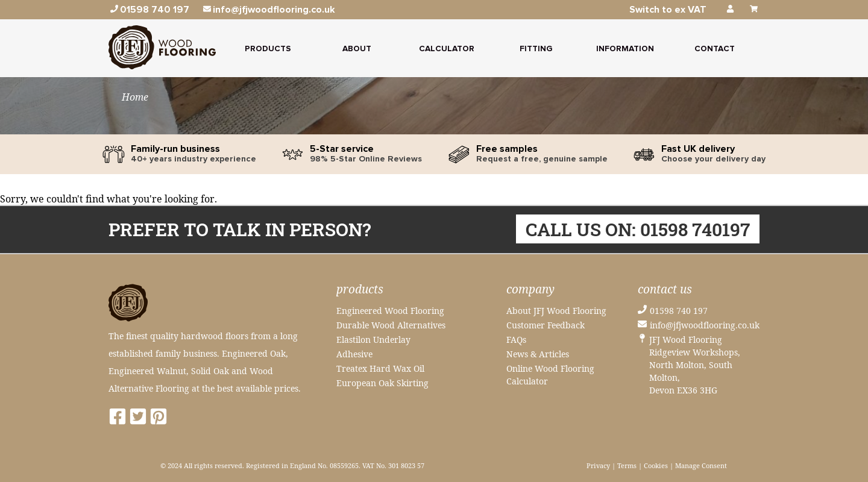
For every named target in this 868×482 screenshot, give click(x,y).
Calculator (447, 49)
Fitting (536, 49)
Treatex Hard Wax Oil (380, 368)
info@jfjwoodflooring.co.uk (705, 325)
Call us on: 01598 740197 (638, 229)
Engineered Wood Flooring (390, 311)
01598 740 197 (679, 311)
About (357, 49)
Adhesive (354, 354)
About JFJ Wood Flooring (556, 311)
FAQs (516, 340)
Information (625, 49)
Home (135, 97)
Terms (627, 465)
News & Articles (538, 354)
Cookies (656, 465)
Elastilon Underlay (373, 340)
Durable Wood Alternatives (391, 325)
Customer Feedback (546, 325)
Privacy (598, 465)
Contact (715, 49)
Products (268, 49)
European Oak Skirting (382, 383)
